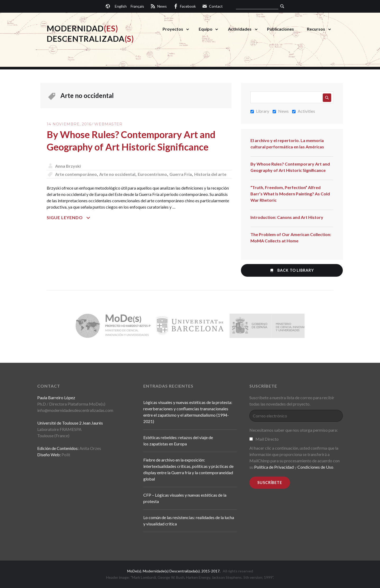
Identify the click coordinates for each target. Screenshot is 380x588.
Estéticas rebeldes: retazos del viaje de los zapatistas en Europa (178, 441)
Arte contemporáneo (76, 174)
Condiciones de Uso (315, 467)
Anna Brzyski (68, 166)
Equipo (206, 29)
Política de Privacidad (274, 467)
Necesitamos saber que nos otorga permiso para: (294, 430)
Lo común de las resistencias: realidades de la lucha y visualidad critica (189, 521)
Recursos (316, 29)
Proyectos (173, 29)
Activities (304, 111)
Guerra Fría (181, 174)
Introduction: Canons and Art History (287, 217)
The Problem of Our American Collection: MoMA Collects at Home (291, 237)
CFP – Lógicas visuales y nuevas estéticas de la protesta (185, 498)
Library (260, 111)
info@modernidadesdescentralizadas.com (75, 410)
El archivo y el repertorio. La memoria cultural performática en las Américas (287, 144)
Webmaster (108, 124)
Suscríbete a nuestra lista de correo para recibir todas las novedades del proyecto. (292, 401)
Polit (66, 455)
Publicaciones (281, 29)
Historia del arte (210, 174)
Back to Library (292, 270)
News (281, 111)
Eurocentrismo (152, 174)
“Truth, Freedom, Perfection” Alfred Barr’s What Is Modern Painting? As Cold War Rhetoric (290, 194)
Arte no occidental (117, 174)
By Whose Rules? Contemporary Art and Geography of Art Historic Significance (290, 167)
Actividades (240, 29)
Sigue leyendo (85, 218)
